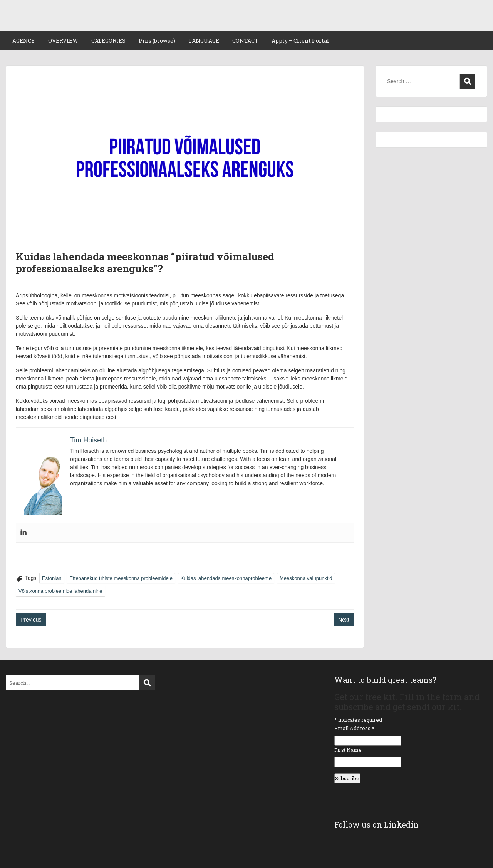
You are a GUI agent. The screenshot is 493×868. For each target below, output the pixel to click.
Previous (31, 620)
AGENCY (24, 41)
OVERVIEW (63, 41)
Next (344, 620)
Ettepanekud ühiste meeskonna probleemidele (121, 578)
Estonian (52, 578)
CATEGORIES (108, 41)
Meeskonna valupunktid (306, 578)
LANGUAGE (204, 41)
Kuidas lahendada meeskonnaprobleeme (226, 578)
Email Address (354, 728)
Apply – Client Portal (300, 41)
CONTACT (245, 41)
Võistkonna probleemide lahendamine (60, 591)
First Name (348, 750)
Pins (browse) (157, 41)
